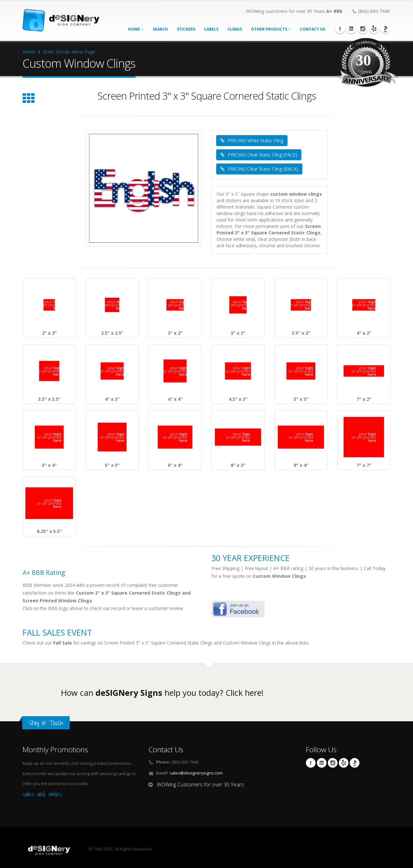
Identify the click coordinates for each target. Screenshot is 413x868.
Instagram (363, 29)
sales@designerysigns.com (196, 773)
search (160, 29)
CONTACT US (312, 29)
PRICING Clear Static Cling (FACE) (259, 155)
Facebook (340, 29)
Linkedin (351, 29)
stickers (186, 29)
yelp (374, 29)
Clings (235, 29)
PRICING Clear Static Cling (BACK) (259, 169)
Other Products (271, 29)
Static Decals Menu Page (69, 52)
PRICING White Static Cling (252, 140)
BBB (385, 29)
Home (136, 29)
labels (211, 29)
